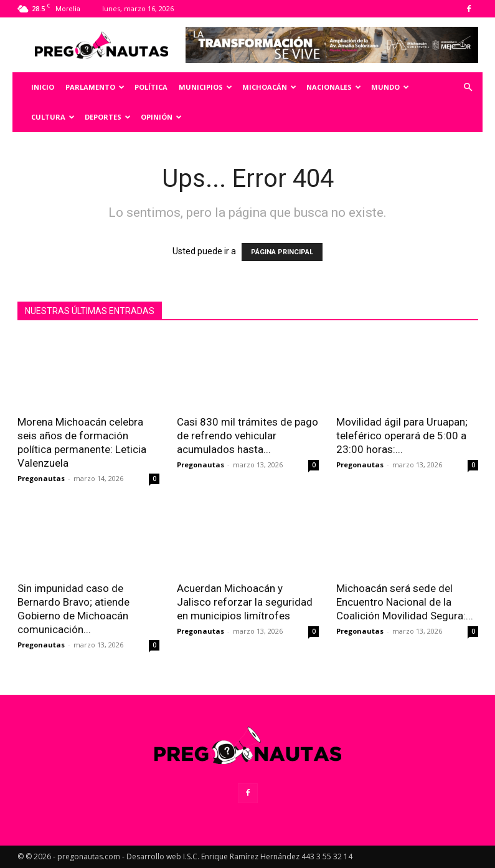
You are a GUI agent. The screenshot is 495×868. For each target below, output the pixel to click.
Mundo (390, 87)
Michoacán (269, 87)
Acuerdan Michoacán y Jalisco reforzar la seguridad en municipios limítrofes (245, 602)
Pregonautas (41, 478)
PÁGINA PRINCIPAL (282, 252)
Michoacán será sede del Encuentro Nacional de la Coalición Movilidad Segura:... (405, 602)
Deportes (108, 117)
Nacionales (334, 87)
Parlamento (95, 87)
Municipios (205, 87)
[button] (468, 88)
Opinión (161, 117)
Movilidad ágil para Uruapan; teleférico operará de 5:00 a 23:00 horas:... (402, 436)
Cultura (53, 117)
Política (151, 87)
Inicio (43, 87)
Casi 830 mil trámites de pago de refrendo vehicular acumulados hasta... (247, 436)
